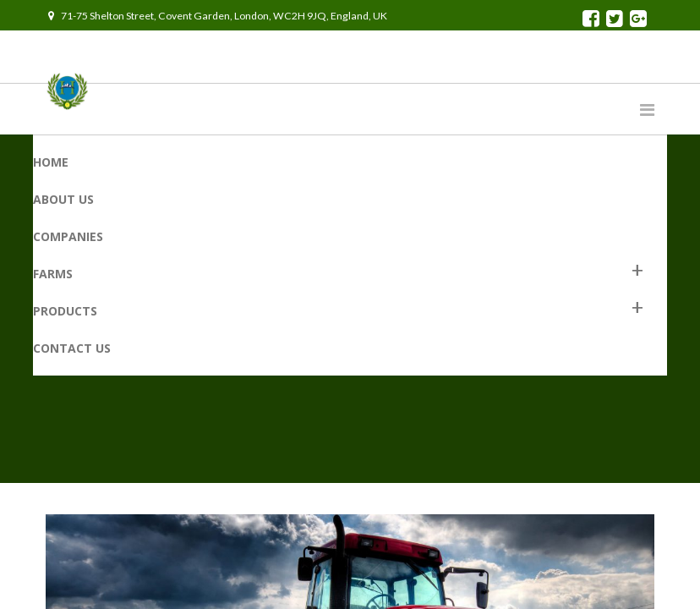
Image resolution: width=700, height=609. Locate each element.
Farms (53, 274)
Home (51, 162)
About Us (63, 199)
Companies (68, 236)
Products (65, 311)
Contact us (72, 348)
